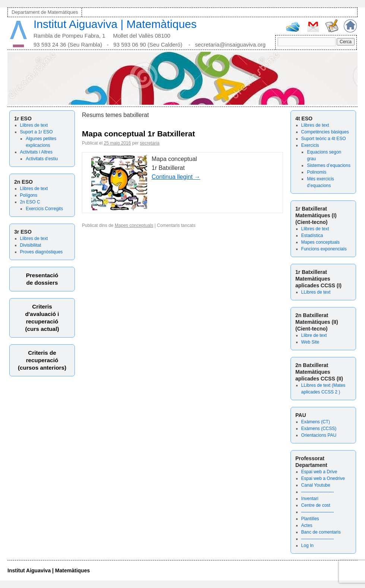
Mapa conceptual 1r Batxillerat (138, 134)
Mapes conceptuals (320, 242)
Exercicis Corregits (44, 209)
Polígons (29, 195)
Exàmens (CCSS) (319, 429)
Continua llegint (176, 177)
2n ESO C (30, 202)
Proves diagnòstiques (42, 252)
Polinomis (317, 172)
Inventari (310, 499)
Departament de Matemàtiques (45, 12)
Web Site (310, 342)
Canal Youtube (316, 485)
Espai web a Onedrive (323, 478)
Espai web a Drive (319, 472)
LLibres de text (316, 292)
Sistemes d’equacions (329, 165)
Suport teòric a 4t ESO (324, 139)
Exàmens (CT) (316, 422)
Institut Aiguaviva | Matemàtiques (115, 24)
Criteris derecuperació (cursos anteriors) (42, 360)
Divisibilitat (31, 245)
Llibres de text (34, 125)
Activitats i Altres (36, 152)
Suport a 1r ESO (36, 132)
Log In (307, 546)
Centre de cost (316, 505)
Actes (307, 525)
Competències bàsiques (325, 132)
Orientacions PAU (319, 435)
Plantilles (310, 519)
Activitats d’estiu (42, 159)
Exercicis (310, 145)
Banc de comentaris (321, 532)
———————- (318, 492)
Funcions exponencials (324, 249)
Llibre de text (314, 335)
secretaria (150, 143)
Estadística (312, 235)
